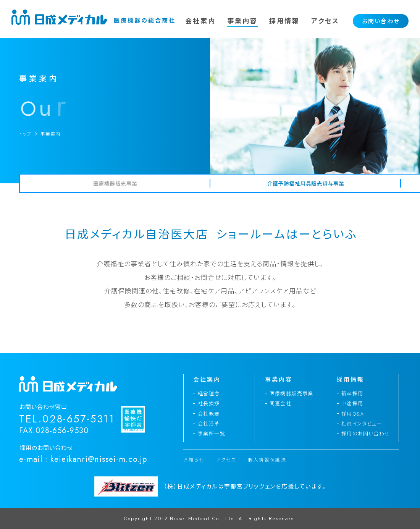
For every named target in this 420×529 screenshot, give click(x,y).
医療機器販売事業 (292, 393)
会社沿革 (209, 423)
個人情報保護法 (267, 459)
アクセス (325, 20)
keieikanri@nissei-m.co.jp (99, 459)
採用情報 (284, 20)
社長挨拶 (209, 403)
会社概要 (209, 413)
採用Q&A (353, 413)
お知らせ (194, 459)
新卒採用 (352, 393)
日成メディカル (94, 17)
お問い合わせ (381, 21)
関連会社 (281, 403)
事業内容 (242, 20)
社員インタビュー (362, 423)
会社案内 (200, 20)
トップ (25, 133)
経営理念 (209, 393)
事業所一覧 (212, 433)
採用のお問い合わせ (366, 433)
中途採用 (352, 403)
